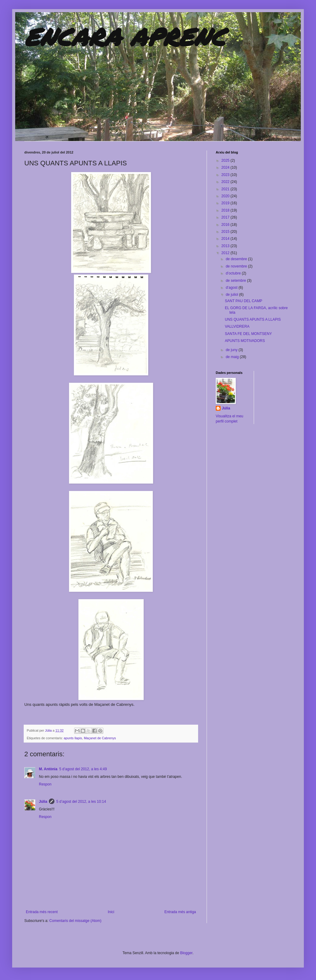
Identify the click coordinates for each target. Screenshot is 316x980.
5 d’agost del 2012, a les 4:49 (83, 769)
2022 (226, 182)
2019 (226, 203)
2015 (226, 232)
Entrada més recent (42, 912)
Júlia (49, 730)
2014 (226, 239)
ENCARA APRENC (125, 36)
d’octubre (234, 273)
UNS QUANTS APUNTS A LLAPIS (253, 319)
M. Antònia (48, 769)
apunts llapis (73, 738)
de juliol (232, 295)
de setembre (236, 281)
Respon (45, 784)
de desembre (237, 259)
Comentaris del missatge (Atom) (75, 921)
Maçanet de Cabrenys (100, 738)
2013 (226, 246)
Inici (111, 912)
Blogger (186, 953)
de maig (233, 357)
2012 (226, 253)
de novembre (237, 266)
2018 (226, 210)
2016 (226, 225)
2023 (226, 175)
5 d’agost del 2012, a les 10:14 (81, 802)
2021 (226, 189)
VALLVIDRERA (237, 326)
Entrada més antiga (180, 912)
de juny (232, 350)
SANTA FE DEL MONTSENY (248, 334)
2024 (226, 167)
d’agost (232, 288)
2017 (226, 217)
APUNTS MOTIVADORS (245, 341)
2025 (226, 160)
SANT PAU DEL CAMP (244, 301)
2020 (226, 196)
